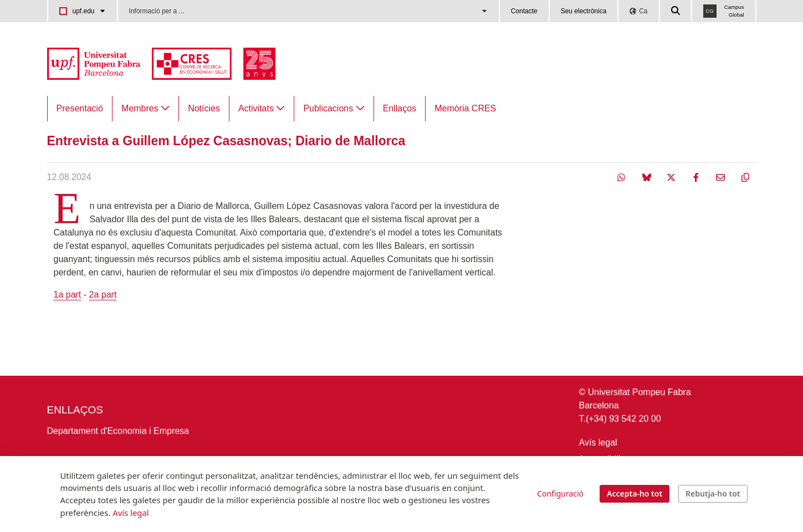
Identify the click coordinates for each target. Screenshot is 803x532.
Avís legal (598, 443)
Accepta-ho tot (635, 493)
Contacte (524, 11)
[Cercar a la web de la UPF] (676, 11)
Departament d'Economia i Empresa (118, 431)
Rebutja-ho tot (713, 493)
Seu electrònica (584, 11)
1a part (68, 295)
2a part (103, 295)
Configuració (560, 493)
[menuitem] (80, 109)
